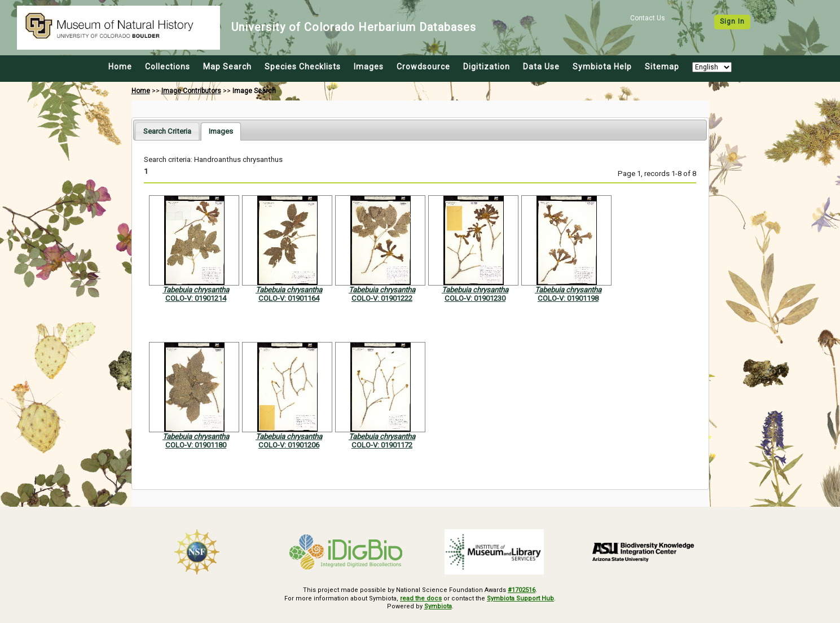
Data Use (541, 67)
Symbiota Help (602, 67)
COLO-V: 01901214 (196, 298)
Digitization (487, 67)
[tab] (167, 131)
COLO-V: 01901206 (289, 445)
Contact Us (648, 18)
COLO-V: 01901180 (196, 445)
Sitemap (662, 67)
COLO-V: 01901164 (289, 298)
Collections (168, 67)
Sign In (732, 21)
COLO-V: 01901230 (475, 298)
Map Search (227, 67)
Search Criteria (167, 131)
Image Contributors (191, 91)
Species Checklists (303, 67)
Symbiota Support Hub (520, 598)
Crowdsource (423, 67)
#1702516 (522, 590)
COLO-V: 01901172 (382, 445)
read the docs (421, 598)
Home (120, 67)
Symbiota (438, 606)
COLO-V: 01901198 (568, 298)
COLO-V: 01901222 (382, 298)
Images (369, 67)
